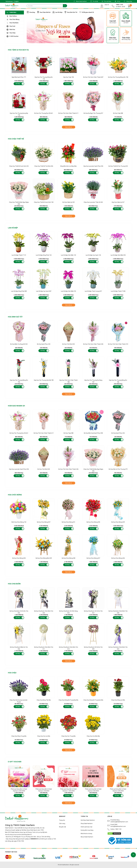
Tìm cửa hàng (106, 1)
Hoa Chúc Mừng (15, 495)
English (17, 1)
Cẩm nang (62, 824)
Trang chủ (62, 820)
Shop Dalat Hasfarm (87, 824)
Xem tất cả (68, 127)
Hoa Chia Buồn (14, 584)
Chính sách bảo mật (86, 827)
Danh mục (11, 13)
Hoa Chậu (12, 673)
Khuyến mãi (62, 827)
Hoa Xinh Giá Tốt (15, 317)
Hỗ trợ (117, 1)
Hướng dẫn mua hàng (87, 830)
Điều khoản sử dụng (86, 833)
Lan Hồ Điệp (13, 228)
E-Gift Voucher (15, 762)
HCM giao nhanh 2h (16, 406)
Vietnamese (9, 1)
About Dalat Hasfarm (80, 1)
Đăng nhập (128, 1)
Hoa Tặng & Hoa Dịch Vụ (18, 50)
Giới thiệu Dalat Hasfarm (88, 820)
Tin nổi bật (94, 1)
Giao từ (107, 5)
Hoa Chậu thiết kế (16, 139)
